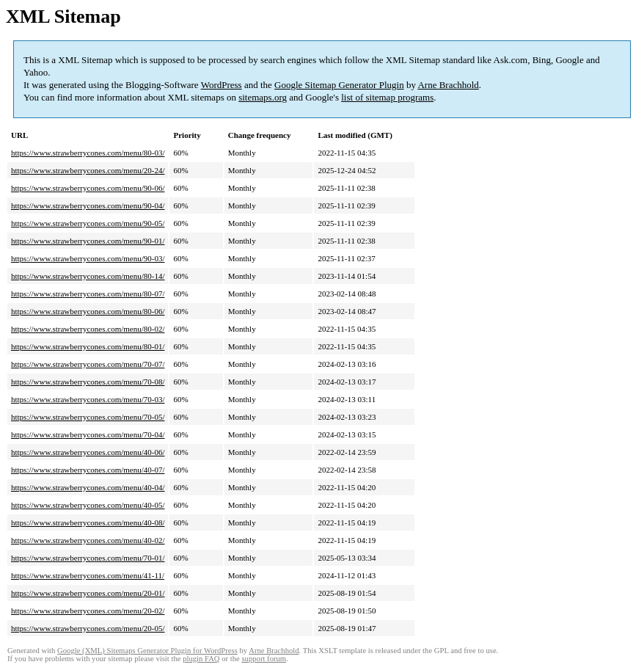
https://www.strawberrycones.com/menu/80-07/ (88, 294)
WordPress (222, 85)
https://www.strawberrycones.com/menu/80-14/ (88, 276)
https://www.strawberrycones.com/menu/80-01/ (88, 346)
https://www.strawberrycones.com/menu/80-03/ (88, 153)
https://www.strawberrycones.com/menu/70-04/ (88, 434)
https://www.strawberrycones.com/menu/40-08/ (88, 522)
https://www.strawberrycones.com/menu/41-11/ (88, 575)
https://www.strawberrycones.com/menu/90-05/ (88, 223)
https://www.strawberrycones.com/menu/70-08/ (88, 382)
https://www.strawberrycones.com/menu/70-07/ (88, 364)
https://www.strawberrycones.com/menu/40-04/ (88, 487)
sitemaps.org (263, 97)
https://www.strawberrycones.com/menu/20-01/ (88, 593)
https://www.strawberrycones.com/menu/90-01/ (88, 241)
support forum (264, 659)
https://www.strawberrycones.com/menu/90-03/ (88, 258)
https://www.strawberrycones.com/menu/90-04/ (88, 205)
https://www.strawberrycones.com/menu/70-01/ (88, 558)
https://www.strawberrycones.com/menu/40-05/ (88, 505)
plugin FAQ (201, 659)
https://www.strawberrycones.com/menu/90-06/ (88, 188)
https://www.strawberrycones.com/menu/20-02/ (88, 611)
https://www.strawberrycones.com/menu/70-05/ (88, 417)
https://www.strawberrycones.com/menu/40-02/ (88, 540)
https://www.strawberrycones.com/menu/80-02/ (88, 329)
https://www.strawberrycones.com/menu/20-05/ (88, 628)
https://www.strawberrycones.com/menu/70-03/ (88, 399)
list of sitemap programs (387, 97)
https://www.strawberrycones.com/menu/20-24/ (88, 170)
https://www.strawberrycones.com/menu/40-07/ (88, 470)
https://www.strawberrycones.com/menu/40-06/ (88, 452)
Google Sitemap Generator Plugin (339, 85)
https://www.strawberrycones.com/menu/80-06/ (88, 311)
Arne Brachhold (448, 85)
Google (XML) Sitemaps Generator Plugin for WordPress (147, 651)
